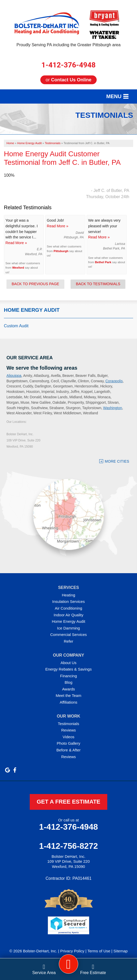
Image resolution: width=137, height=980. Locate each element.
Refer (69, 641)
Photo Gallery (69, 743)
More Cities (117, 461)
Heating (68, 595)
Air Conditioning (68, 608)
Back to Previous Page (35, 284)
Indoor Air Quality (68, 615)
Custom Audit (16, 326)
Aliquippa (14, 376)
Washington (113, 408)
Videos (68, 737)
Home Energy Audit (32, 310)
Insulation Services (68, 601)
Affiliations (68, 702)
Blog (68, 682)
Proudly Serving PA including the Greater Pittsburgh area (69, 45)
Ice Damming (68, 628)
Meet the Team (69, 695)
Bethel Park (103, 262)
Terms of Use (99, 951)
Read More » (16, 243)
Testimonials (69, 724)
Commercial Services (68, 635)
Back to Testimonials (98, 284)
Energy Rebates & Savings (68, 669)
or (68, 80)
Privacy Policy (72, 951)
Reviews (69, 730)
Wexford (18, 268)
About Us (68, 663)
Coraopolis (114, 381)
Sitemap (121, 951)
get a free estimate (68, 802)
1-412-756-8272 (68, 846)
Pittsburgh (61, 251)
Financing (68, 676)
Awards (68, 689)
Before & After (68, 750)
